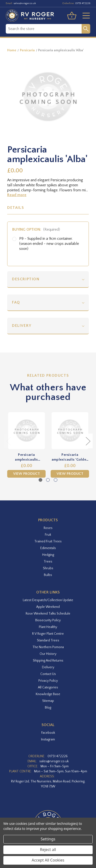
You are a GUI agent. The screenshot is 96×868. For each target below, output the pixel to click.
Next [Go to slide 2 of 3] (88, 441)
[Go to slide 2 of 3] (48, 480)
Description (26, 279)
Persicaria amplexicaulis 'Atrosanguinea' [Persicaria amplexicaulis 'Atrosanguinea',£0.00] (27, 457)
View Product (27, 474)
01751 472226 (83, 3)
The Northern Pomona (48, 647)
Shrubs (48, 568)
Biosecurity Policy (48, 620)
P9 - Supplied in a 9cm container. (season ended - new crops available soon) (49, 244)
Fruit (48, 535)
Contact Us (48, 674)
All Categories (48, 687)
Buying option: (36, 229)
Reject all (48, 850)
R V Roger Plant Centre (48, 634)
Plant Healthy (48, 627)
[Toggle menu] (84, 16)
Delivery (22, 326)
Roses (48, 528)
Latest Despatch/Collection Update (48, 600)
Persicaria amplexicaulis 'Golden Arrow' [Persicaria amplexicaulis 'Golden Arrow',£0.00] (70, 457)
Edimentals (48, 548)
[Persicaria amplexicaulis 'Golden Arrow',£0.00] (70, 431)
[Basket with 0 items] (72, 16)
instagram (48, 739)
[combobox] (44, 29)
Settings (48, 839)
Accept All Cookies (48, 860)
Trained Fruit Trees (48, 541)
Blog (48, 708)
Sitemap (48, 701)
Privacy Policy (48, 681)
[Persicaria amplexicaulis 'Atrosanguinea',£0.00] (26, 431)
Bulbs (48, 575)
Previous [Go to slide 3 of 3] (8, 441)
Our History (48, 654)
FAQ (16, 302)
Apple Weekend (48, 607)
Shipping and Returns (48, 661)
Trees (48, 562)
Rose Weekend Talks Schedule (48, 614)
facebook (48, 733)
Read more (17, 195)
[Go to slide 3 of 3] (56, 480)
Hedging (48, 555)
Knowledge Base (48, 694)
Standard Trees (48, 640)
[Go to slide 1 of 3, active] (40, 480)
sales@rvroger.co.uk (25, 3)
